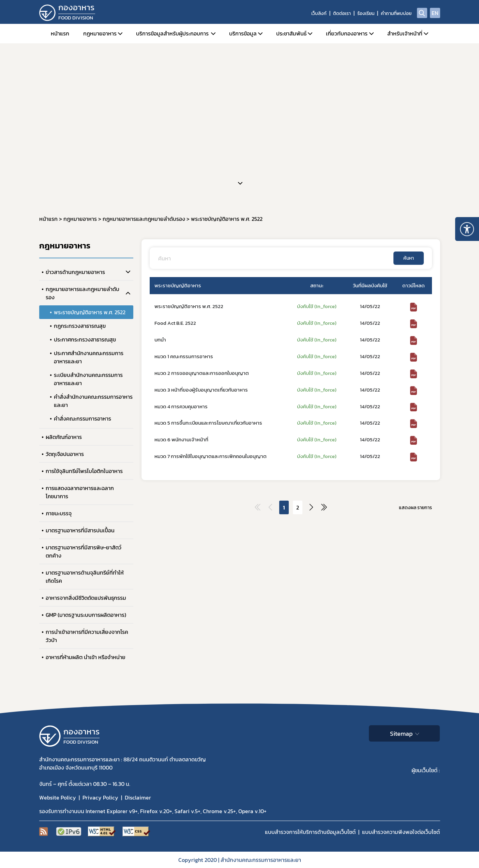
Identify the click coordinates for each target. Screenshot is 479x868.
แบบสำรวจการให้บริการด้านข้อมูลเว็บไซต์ (310, 832)
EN (435, 13)
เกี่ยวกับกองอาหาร (347, 33)
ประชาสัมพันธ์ (291, 33)
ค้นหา (409, 258)
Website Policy (58, 797)
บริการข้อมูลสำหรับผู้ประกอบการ (172, 33)
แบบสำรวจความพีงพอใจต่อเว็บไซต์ (401, 832)
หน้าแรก (60, 33)
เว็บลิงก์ (319, 13)
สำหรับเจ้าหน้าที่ (405, 33)
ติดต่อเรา (342, 13)
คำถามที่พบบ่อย (396, 13)
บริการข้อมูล (243, 33)
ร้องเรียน (366, 13)
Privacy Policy (100, 797)
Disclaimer (138, 797)
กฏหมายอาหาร (100, 33)
